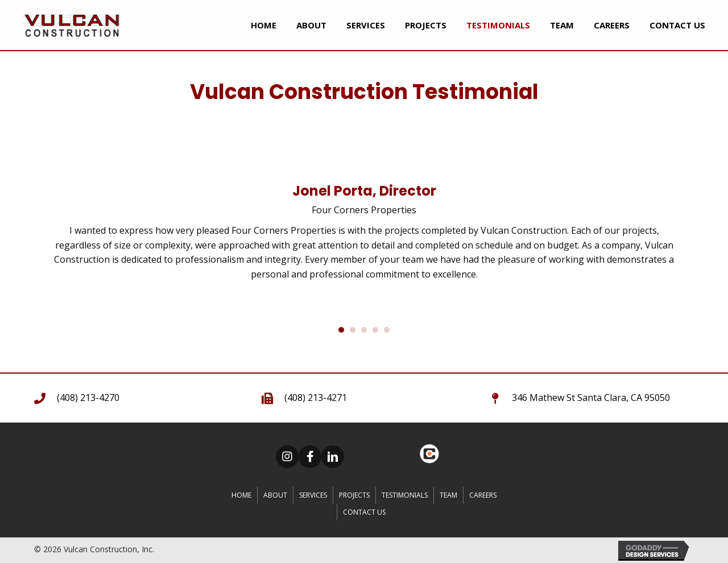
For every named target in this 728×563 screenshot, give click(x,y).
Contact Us (364, 512)
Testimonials (405, 495)
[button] (287, 457)
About (275, 495)
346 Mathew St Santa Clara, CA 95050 (591, 398)
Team (448, 495)
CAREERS (483, 495)
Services (313, 495)
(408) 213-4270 (88, 398)
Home (241, 495)
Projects (354, 495)
